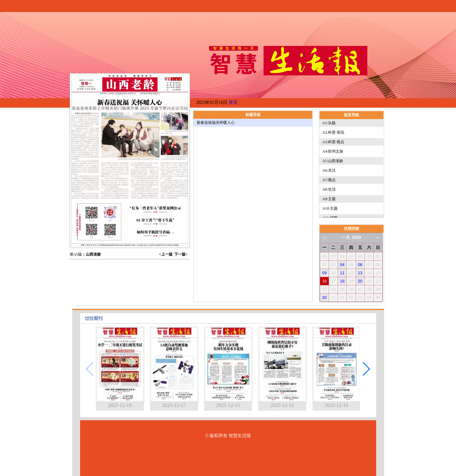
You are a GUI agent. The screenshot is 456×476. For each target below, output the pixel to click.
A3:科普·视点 (333, 142)
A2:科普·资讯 (333, 132)
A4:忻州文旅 (333, 151)
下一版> (181, 254)
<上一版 (166, 254)
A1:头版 (329, 123)
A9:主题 (329, 199)
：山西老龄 (92, 254)
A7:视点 (329, 180)
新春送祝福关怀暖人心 (216, 123)
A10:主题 (330, 208)
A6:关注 (329, 170)
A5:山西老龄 (333, 161)
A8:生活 (329, 189)
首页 (233, 102)
